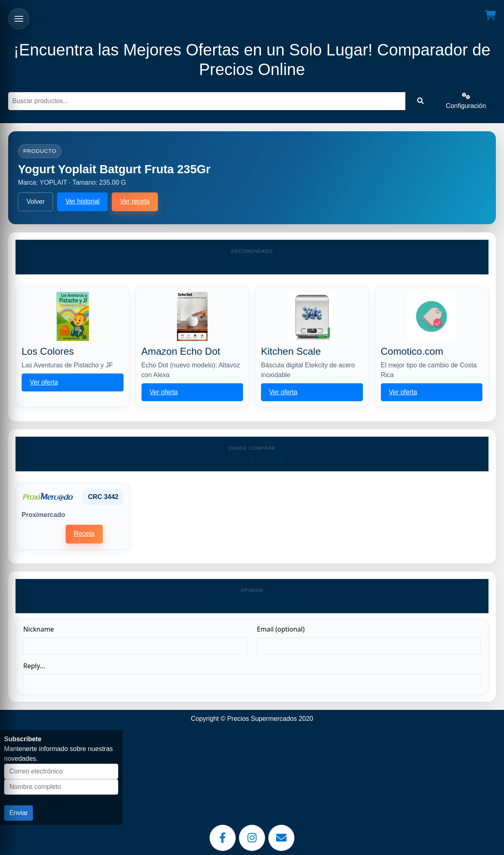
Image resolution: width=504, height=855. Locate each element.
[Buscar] (207, 101)
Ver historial (82, 201)
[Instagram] (252, 838)
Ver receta (135, 201)
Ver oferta (44, 382)
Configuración (466, 101)
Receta (84, 534)
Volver (35, 202)
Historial (42, 534)
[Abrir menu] (19, 19)
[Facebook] (223, 838)
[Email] (281, 838)
